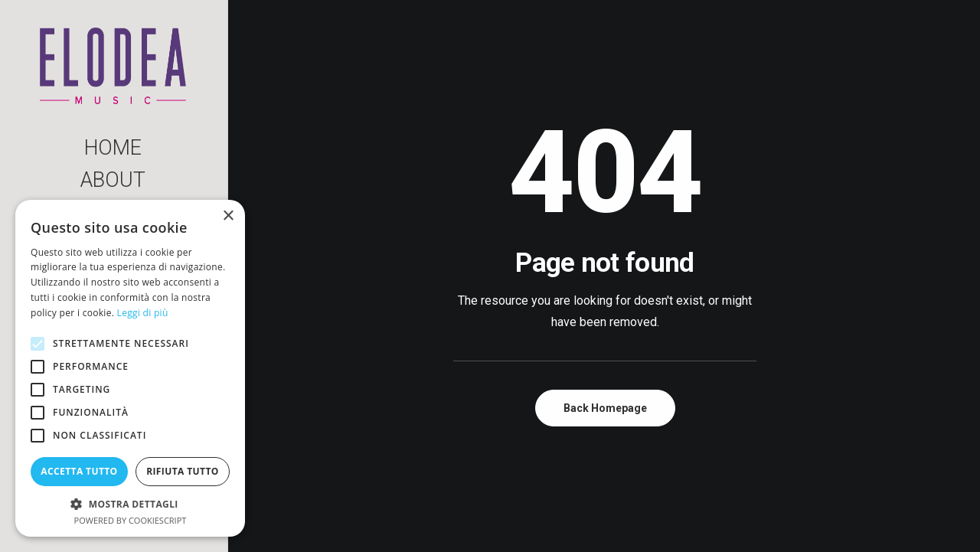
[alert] (130, 368)
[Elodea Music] (113, 66)
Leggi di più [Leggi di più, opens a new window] (143, 313)
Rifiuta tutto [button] (183, 471)
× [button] (228, 216)
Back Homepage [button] (605, 408)
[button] (130, 503)
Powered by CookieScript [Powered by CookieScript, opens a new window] (131, 520)
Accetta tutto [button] (79, 471)
